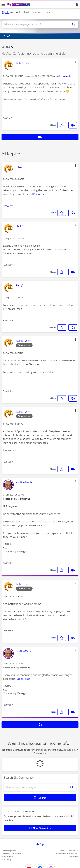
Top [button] (42, 844)
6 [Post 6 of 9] (8, 462)
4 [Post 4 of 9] (8, 320)
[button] (75, 62)
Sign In (76, 5)
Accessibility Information (67, 854)
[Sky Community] (19, 5)
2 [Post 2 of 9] (8, 206)
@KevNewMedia (40, 194)
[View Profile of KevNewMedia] (65, 76)
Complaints (8, 857)
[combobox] (36, 24)
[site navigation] (3, 4)
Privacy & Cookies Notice (13, 854)
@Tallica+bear (22, 679)
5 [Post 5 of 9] (8, 391)
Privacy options (9, 851)
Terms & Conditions (69, 851)
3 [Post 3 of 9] (8, 265)
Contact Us (73, 857)
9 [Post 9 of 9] (8, 705)
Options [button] (6, 47)
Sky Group (7, 860)
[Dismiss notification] (76, 12)
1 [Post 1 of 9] (8, 118)
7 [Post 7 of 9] (8, 563)
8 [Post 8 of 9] (8, 631)
